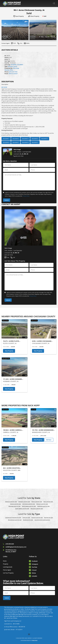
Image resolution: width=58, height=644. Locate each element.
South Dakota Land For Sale (22, 509)
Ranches (10, 66)
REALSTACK (35, 641)
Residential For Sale (28, 520)
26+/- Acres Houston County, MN (11, 468)
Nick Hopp (16, 68)
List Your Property (8, 573)
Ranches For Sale (48, 518)
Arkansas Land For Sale (11, 502)
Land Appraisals (8, 567)
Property (6, 564)
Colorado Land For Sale (24, 502)
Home (5, 561)
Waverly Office (9, 70)
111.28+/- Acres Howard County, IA (12, 379)
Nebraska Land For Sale (14, 506)
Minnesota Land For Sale (29, 504)
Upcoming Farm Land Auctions (42, 520)
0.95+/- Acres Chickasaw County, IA (42, 341)
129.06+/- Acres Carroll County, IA (12, 430)
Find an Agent (7, 570)
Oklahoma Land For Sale (43, 506)
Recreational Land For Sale (15, 520)
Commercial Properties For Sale (13, 518)
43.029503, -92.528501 (17, 65)
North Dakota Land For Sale (29, 506)
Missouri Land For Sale (42, 504)
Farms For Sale (26, 518)
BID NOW (4, 87)
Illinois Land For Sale (37, 502)
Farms (15, 66)
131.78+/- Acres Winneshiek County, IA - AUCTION (43, 430)
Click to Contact (13, 74)
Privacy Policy (26, 196)
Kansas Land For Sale (16, 504)
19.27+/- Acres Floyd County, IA (11, 341)
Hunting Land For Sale (37, 518)
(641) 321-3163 (13, 72)
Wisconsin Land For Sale (37, 509)
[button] (29, 634)
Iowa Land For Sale (48, 502)
